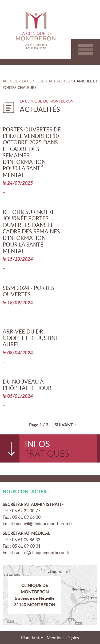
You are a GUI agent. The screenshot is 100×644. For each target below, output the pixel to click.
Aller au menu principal (86, 50)
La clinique (33, 81)
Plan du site (32, 638)
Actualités (60, 81)
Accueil (10, 81)
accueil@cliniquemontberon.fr (44, 524)
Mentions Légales (63, 638)
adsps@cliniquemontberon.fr (43, 552)
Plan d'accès (50, 595)
